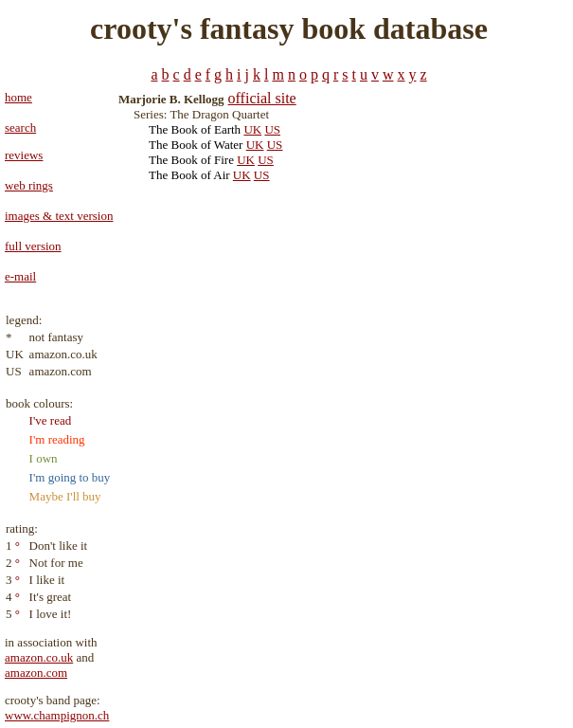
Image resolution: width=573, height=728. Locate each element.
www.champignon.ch (57, 715)
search (20, 127)
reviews (24, 155)
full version (33, 246)
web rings (29, 185)
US (272, 129)
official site (262, 98)
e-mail (20, 276)
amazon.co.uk (39, 657)
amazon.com (36, 673)
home (18, 97)
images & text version (59, 216)
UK (252, 129)
